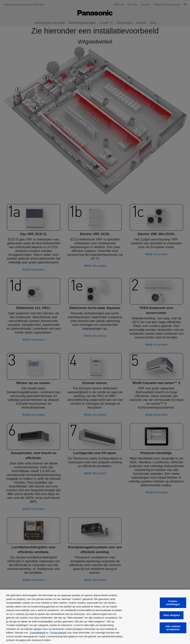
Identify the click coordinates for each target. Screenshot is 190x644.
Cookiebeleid (38, 633)
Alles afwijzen (172, 615)
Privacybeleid (58, 633)
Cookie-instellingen (173, 603)
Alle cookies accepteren (173, 628)
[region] (95, 617)
